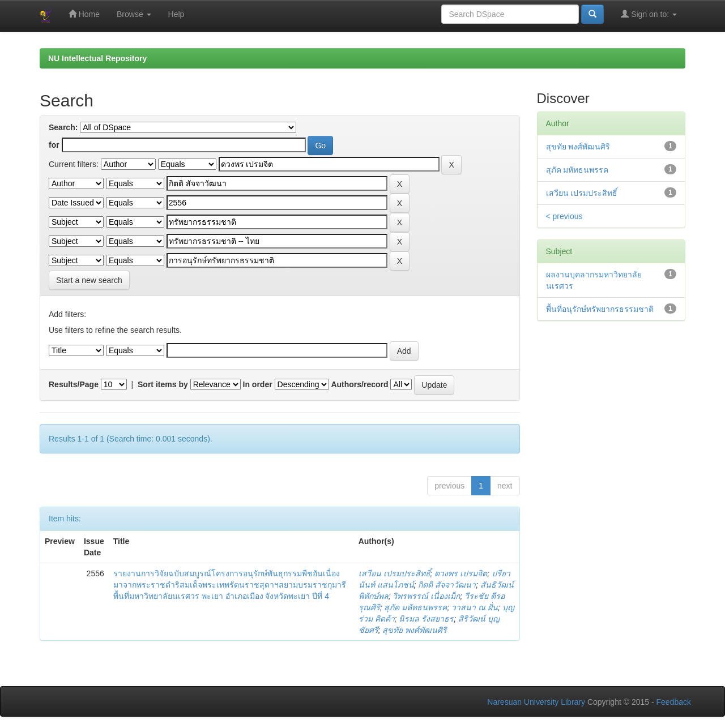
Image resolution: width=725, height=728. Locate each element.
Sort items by (163, 384)
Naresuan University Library (536, 702)
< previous (564, 216)
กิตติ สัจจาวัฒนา (447, 585)
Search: (63, 127)
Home (84, 14)
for (54, 145)
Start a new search (89, 280)
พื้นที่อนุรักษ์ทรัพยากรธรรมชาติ (600, 309)
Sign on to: (649, 14)
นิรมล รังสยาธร (426, 619)
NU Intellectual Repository (97, 58)
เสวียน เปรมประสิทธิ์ (395, 573)
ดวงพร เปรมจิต (461, 573)
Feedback (674, 702)
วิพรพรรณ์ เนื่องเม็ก (426, 596)
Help (176, 14)
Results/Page (74, 384)
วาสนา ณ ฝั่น (475, 607)
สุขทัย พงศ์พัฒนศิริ (415, 630)
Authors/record (359, 384)
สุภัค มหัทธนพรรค (415, 607)
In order (258, 384)
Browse (134, 14)
